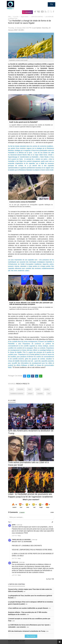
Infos (10, 17)
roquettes (40, 394)
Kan (49, 394)
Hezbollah (20, 389)
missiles (47, 389)
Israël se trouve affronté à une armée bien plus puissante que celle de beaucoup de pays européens (31, 303)
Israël (38, 389)
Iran (12, 389)
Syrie (30, 389)
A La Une (16, 17)
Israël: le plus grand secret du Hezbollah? (24, 122)
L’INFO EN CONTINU (37, 17)
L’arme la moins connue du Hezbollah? (23, 202)
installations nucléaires (17, 394)
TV (51, 4)
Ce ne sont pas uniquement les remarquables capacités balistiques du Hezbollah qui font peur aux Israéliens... (31, 206)
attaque (30, 394)
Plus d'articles (31, 636)
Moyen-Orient (25, 17)
